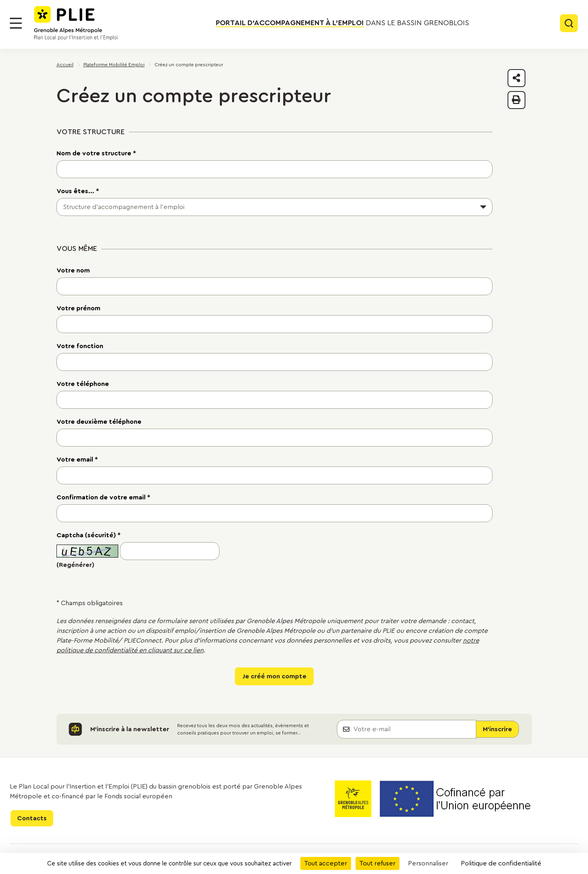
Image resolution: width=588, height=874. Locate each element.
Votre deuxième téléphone (99, 422)
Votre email (77, 460)
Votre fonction (80, 346)
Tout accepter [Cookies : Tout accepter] (326, 863)
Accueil (65, 65)
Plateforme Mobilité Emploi (114, 65)
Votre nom (73, 270)
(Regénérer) (75, 565)
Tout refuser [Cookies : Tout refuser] (378, 863)
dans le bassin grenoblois (342, 23)
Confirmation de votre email (103, 497)
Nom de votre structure (96, 153)
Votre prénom (78, 308)
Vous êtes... (78, 191)
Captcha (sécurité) (89, 535)
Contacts (32, 818)
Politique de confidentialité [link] (501, 863)
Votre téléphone (83, 384)
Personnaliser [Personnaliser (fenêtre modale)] (428, 863)
